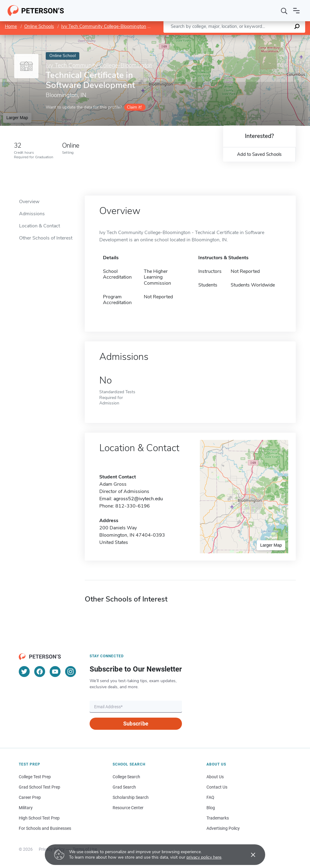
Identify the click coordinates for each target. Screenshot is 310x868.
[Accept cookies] (249, 855)
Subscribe (136, 724)
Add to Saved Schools (259, 154)
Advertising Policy (223, 828)
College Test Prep (35, 777)
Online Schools (39, 26)
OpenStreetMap (269, 38)
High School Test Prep (39, 818)
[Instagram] (71, 672)
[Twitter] (24, 672)
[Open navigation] (296, 11)
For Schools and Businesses (45, 828)
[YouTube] (55, 672)
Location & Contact (40, 226)
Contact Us (217, 787)
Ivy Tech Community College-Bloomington (104, 26)
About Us (215, 777)
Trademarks (218, 818)
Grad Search (124, 787)
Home (11, 26)
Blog (211, 808)
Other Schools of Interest (46, 238)
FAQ (210, 797)
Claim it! (134, 107)
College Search (126, 777)
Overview (29, 202)
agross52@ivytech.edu (138, 499)
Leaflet (237, 38)
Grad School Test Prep (40, 787)
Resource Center (128, 808)
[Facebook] (40, 672)
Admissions (32, 214)
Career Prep (30, 797)
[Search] (284, 11)
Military (26, 808)
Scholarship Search (131, 797)
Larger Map (17, 118)
